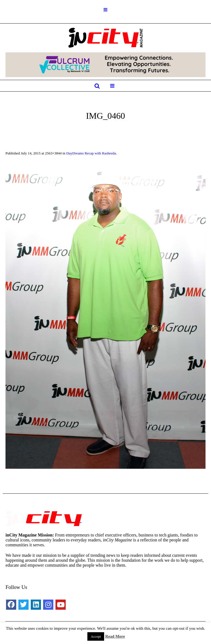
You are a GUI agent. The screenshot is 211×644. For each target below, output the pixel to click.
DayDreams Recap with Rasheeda (91, 153)
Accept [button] (96, 636)
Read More (115, 636)
